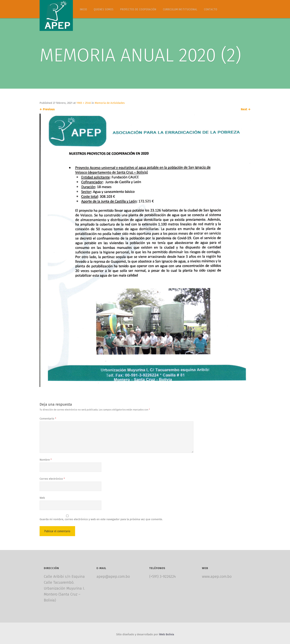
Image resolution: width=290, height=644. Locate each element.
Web (42, 498)
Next (246, 109)
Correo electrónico (52, 479)
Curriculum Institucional (180, 9)
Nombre (46, 460)
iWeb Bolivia (166, 634)
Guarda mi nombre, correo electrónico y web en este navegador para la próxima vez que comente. (101, 519)
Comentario (48, 419)
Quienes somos (104, 9)
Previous (47, 109)
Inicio (84, 9)
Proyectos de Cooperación (138, 9)
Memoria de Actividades (110, 103)
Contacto (211, 9)
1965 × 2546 (84, 103)
